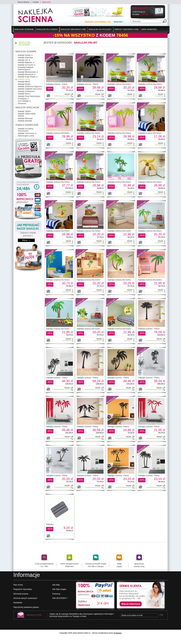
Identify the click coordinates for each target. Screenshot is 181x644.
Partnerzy (56, 594)
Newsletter (18, 603)
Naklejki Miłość (24, 82)
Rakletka (50, 524)
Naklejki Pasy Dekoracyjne (29, 96)
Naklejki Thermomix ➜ (27, 133)
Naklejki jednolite (25, 121)
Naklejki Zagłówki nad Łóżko (30, 89)
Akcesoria (22, 104)
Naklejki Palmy (24, 79)
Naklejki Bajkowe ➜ (26, 62)
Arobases (118, 633)
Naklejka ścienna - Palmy (149, 378)
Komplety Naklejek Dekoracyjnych (26, 68)
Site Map (56, 585)
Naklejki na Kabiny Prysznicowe (26, 130)
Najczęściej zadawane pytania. (26, 607)
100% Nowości (149, 29)
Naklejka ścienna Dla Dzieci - (120, 84)
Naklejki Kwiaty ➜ (25, 55)
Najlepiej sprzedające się (98, 22)
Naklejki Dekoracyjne (73, 29)
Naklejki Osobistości (26, 91)
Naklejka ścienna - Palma (57, 84)
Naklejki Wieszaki (25, 118)
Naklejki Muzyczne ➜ (27, 74)
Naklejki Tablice (24, 111)
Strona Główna (23, 2)
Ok (161, 615)
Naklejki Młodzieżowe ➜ (28, 72)
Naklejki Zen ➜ (24, 60)
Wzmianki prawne (21, 594)
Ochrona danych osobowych (25, 598)
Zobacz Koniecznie (27, 125)
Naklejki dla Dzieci (47, 29)
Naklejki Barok (24, 94)
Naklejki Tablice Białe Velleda (27, 115)
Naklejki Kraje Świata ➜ (28, 77)
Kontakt (36, 2)
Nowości (118, 22)
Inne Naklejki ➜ (24, 101)
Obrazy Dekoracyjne (126, 29)
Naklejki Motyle (24, 84)
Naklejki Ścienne (24, 29)
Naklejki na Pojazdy (100, 29)
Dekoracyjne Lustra (26, 136)
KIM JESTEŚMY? (60, 598)
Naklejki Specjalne (27, 107)
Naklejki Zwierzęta (25, 58)
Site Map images (59, 589)
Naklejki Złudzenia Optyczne (30, 87)
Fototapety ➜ (23, 99)
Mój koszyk (141, 8)
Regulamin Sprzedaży (23, 589)
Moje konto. (47, 2)
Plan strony (18, 585)
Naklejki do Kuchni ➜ (27, 65)
